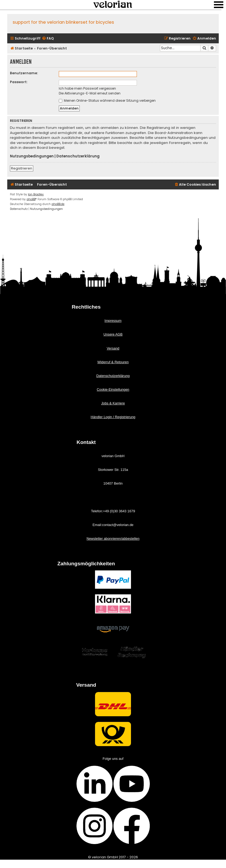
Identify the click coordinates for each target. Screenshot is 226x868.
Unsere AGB (113, 334)
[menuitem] (48, 39)
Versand (113, 348)
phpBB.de (58, 204)
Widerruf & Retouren (113, 362)
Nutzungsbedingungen (32, 156)
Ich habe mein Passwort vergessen (87, 88)
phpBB (31, 199)
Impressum (113, 321)
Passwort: (19, 82)
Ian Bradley (36, 194)
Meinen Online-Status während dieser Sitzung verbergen (107, 100)
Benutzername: (24, 73)
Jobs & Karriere (113, 403)
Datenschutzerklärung (78, 156)
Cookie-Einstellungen (113, 389)
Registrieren (22, 168)
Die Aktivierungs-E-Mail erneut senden (90, 93)
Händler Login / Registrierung (113, 417)
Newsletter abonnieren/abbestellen (113, 539)
